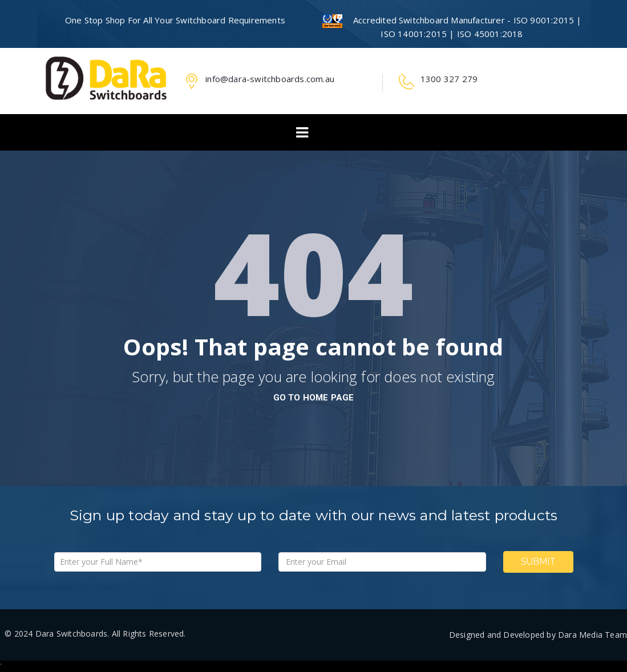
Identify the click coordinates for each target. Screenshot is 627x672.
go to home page (314, 398)
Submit (538, 562)
